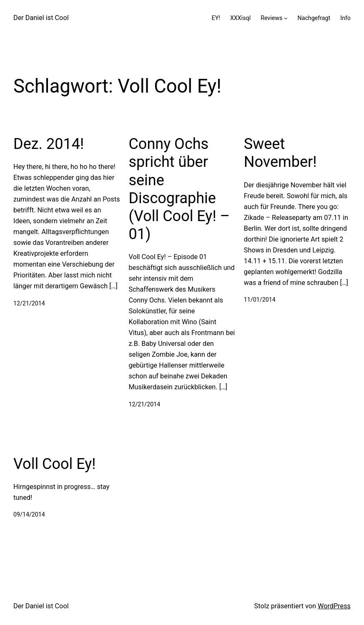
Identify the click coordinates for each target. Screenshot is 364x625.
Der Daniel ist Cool (41, 18)
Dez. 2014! (49, 144)
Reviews (271, 18)
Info (345, 18)
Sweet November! (280, 153)
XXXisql (240, 18)
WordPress (334, 606)
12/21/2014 (29, 303)
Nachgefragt (314, 18)
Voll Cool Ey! (55, 464)
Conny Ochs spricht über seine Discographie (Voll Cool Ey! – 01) (179, 189)
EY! (216, 18)
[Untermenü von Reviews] (286, 18)
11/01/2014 (260, 300)
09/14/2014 (29, 514)
